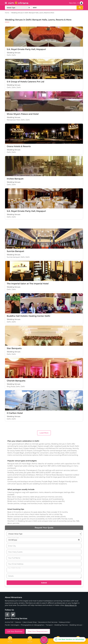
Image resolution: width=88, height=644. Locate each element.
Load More (44, 433)
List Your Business (15, 631)
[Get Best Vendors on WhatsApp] (70, 639)
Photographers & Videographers (33, 625)
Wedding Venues (76, 625)
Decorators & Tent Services (48, 622)
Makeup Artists (64, 622)
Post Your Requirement (38, 631)
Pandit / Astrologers (12, 625)
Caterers (18, 622)
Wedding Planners (61, 625)
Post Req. (44, 640)
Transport (49, 625)
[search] (80, 8)
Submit (44, 583)
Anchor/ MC (9, 622)
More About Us (71, 605)
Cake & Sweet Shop (30, 622)
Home (7, 13)
